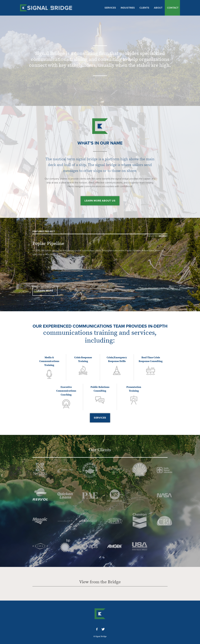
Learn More (45, 291)
